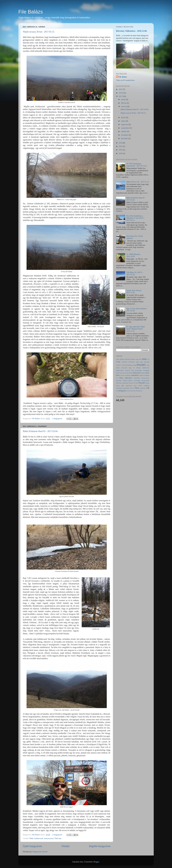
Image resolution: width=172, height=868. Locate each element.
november (125, 135)
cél (148, 359)
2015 (121, 89)
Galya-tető (124, 368)
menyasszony (49, 838)
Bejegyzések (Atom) (40, 852)
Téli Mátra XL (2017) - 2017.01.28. (135, 273)
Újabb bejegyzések (32, 846)
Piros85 (142, 383)
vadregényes (122, 391)
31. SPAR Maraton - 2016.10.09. (134, 255)
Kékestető (136, 373)
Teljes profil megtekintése (125, 80)
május (123, 121)
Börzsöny (128, 359)
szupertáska (126, 388)
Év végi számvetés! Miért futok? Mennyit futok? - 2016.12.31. (136, 329)
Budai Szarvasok (136, 359)
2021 (121, 146)
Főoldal (66, 846)
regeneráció (129, 386)
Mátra (121, 378)
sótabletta (146, 386)
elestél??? (119, 365)
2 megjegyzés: (58, 419)
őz (134, 383)
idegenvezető (120, 370)
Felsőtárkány (129, 365)
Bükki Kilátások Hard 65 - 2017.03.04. (41, 431)
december (125, 138)
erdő (123, 365)
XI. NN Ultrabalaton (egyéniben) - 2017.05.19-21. (137, 165)
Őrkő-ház (58, 838)
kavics (124, 373)
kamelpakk (146, 370)
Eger (142, 362)
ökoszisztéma (145, 381)
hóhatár (138, 368)
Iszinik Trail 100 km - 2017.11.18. (134, 292)
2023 (121, 150)
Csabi (118, 362)
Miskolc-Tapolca (128, 381)
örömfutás (125, 383)
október (124, 131)
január (124, 99)
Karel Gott (119, 373)
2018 (121, 143)
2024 (121, 153)
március (124, 106)
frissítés (141, 365)
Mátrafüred (137, 378)
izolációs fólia (129, 370)
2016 (121, 93)
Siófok (140, 386)
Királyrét (143, 373)
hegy (130, 368)
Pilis (137, 383)
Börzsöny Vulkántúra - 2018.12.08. (132, 31)
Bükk (32, 838)
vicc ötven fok (131, 391)
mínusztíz (119, 381)
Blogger (96, 862)
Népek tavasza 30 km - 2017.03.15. (39, 32)
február (124, 103)
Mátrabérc (129, 378)
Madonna (128, 375)
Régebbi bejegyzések (100, 846)
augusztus (125, 124)
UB (148, 388)
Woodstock (139, 391)
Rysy (135, 386)
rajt (123, 386)
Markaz (141, 375)
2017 (121, 96)
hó (134, 368)
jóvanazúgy (138, 370)
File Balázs (31, 12)
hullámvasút (39, 838)
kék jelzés (130, 373)
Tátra (137, 388)
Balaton (122, 359)
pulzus (118, 386)
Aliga (118, 359)
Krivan (123, 375)
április (124, 117)
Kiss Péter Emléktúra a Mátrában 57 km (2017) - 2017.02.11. (135, 218)
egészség (147, 362)
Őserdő (131, 383)
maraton (135, 375)
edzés (137, 362)
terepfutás (143, 388)
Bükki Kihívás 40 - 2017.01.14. (138, 182)
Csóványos (131, 362)
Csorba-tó (124, 362)
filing (135, 365)
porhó (148, 383)
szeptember (125, 128)
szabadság (119, 388)
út (117, 391)
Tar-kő (132, 388)
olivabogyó (137, 381)
